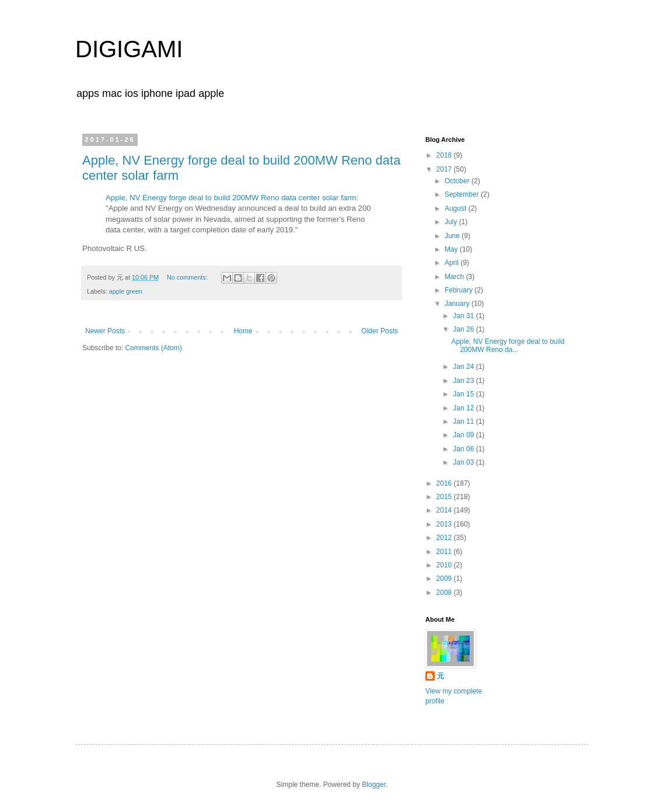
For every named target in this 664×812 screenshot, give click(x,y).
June (453, 236)
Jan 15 (464, 394)
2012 (445, 538)
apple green (126, 291)
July (452, 222)
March (455, 277)
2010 (445, 565)
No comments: (188, 277)
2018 (445, 155)
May (452, 249)
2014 (445, 510)
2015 (445, 497)
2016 (445, 483)
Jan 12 (464, 408)
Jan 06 (464, 449)
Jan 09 (464, 435)
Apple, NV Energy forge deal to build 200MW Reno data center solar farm (231, 198)
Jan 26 (464, 329)
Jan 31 (464, 316)
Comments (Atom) (153, 348)
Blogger (374, 785)
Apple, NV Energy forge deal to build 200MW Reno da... (508, 346)
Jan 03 (464, 462)
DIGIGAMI (129, 49)
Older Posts (380, 331)
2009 (445, 578)
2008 (445, 593)
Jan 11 (464, 421)
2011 (445, 552)
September (463, 194)
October (458, 181)
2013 (445, 524)
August (457, 208)
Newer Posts (105, 331)
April (452, 263)
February (459, 290)
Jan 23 (464, 381)
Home (243, 331)
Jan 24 (464, 367)
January (458, 304)
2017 (445, 169)
